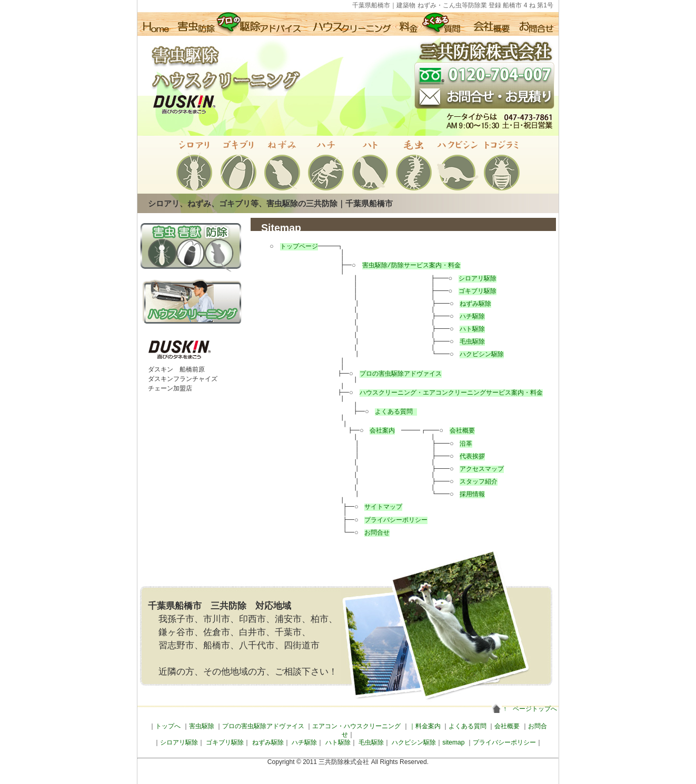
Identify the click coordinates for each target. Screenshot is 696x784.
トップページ (299, 247)
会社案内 (377, 431)
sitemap (453, 742)
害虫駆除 (202, 726)
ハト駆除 (462, 329)
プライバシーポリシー (391, 520)
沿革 (456, 444)
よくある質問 (389, 412)
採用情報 (462, 494)
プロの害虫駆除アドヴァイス (395, 374)
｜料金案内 (425, 726)
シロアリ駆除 (468, 279)
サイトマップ (379, 507)
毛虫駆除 (462, 342)
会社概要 (442, 431)
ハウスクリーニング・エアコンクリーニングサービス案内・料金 (446, 393)
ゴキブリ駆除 (468, 291)
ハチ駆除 (462, 316)
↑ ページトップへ (530, 709)
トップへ (168, 726)
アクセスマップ (472, 469)
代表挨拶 (462, 456)
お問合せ (372, 533)
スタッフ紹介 (469, 482)
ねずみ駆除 (465, 304)
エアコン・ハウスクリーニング (356, 726)
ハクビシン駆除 (472, 354)
